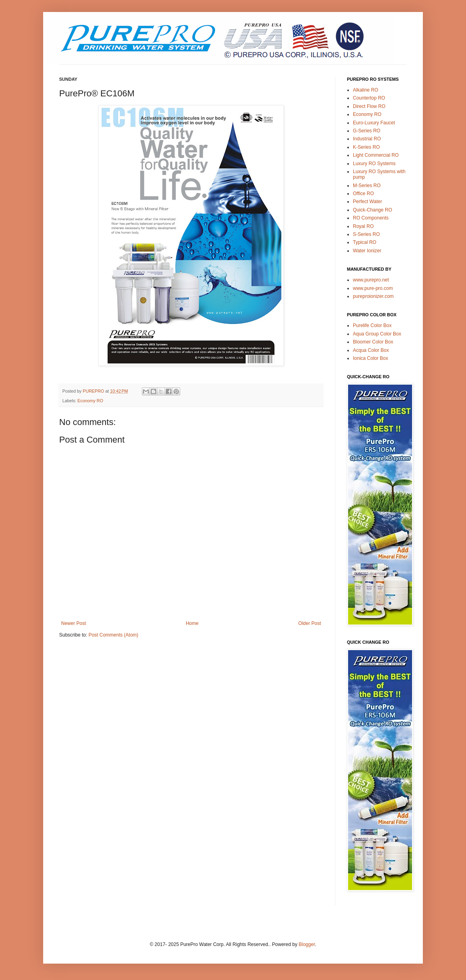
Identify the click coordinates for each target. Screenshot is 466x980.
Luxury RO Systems (374, 164)
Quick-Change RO (372, 210)
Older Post (310, 623)
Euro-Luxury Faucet (374, 123)
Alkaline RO (365, 90)
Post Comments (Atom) (113, 635)
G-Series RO (367, 131)
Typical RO (365, 242)
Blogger (307, 944)
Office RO (363, 194)
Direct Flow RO (369, 106)
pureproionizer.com (373, 296)
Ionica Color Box (370, 358)
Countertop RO (369, 98)
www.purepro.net (371, 280)
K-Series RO (366, 147)
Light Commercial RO (376, 155)
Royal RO (363, 226)
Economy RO (90, 401)
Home (192, 623)
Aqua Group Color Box (377, 334)
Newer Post (74, 623)
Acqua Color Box (371, 350)
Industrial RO (367, 139)
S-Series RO (366, 234)
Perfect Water (367, 202)
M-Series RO (367, 186)
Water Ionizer (367, 251)
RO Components (371, 218)
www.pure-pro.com (373, 288)
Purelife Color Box (372, 325)
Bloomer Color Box (373, 342)
